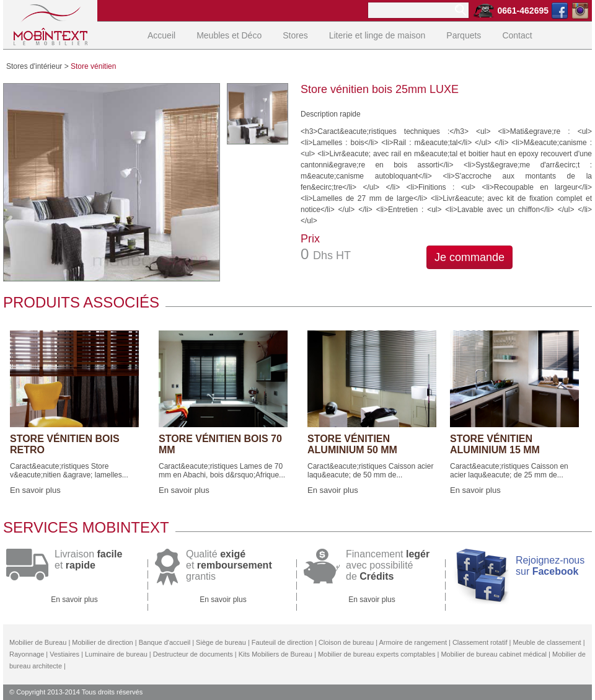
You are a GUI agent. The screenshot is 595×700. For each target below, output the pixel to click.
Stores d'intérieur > (37, 66)
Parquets (464, 35)
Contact (517, 35)
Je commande (469, 257)
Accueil (161, 35)
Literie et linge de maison (377, 35)
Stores (295, 35)
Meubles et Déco (229, 35)
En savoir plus (35, 490)
